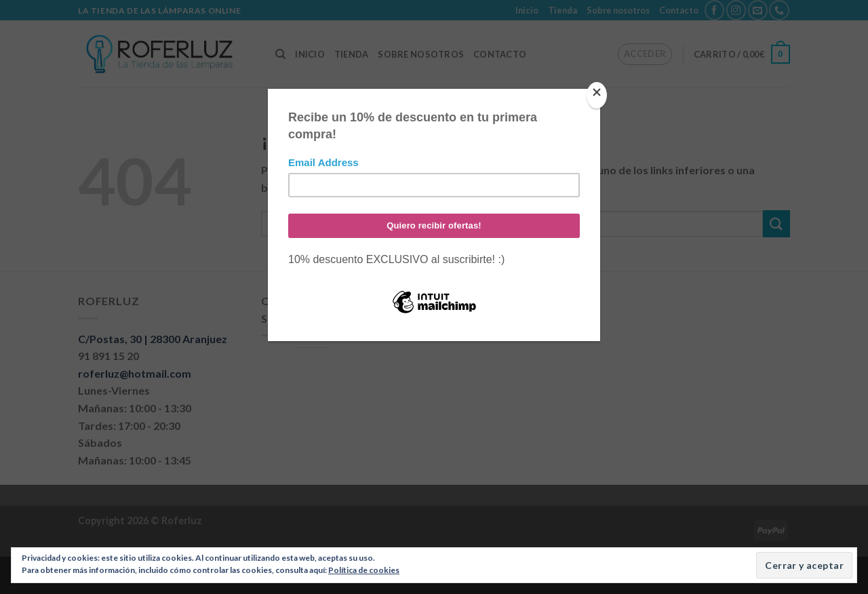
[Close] (597, 95)
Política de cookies (364, 570)
